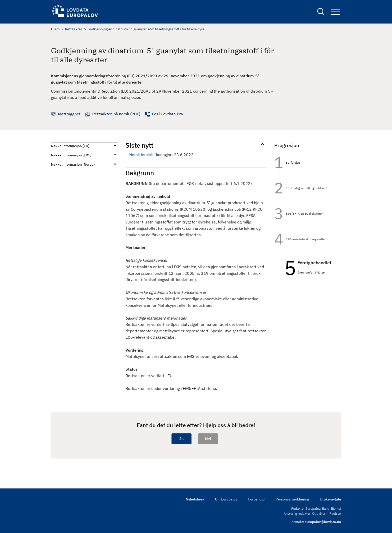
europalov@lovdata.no (323, 522)
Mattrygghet (69, 114)
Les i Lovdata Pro (167, 114)
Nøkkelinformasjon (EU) (70, 146)
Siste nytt (139, 145)
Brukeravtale (331, 499)
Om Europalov (226, 499)
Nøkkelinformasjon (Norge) (73, 164)
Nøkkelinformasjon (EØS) (71, 155)
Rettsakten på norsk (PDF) (116, 114)
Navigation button (336, 12)
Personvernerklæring (292, 499)
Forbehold (256, 499)
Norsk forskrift (142, 155)
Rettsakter (73, 29)
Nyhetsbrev (195, 499)
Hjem (55, 29)
